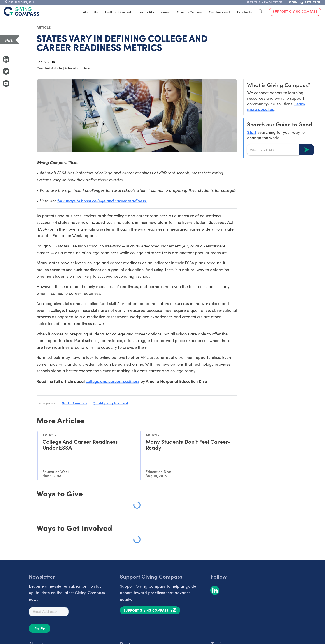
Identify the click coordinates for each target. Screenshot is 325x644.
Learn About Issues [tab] (154, 12)
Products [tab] (244, 12)
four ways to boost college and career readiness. (102, 201)
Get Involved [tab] (219, 12)
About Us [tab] (90, 12)
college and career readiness (113, 381)
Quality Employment (110, 403)
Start (252, 132)
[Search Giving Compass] (261, 12)
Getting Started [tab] (118, 12)
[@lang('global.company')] (21, 11)
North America (74, 403)
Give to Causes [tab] (189, 12)
